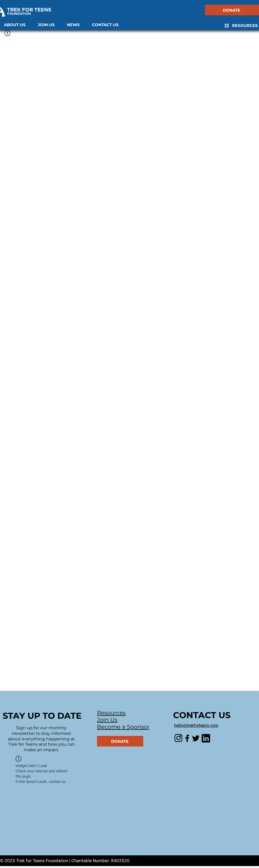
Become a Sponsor (123, 727)
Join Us (107, 720)
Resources (111, 713)
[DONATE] (232, 10)
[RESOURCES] (239, 25)
